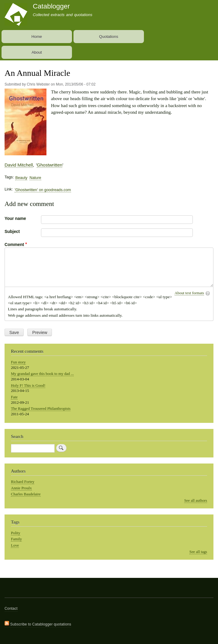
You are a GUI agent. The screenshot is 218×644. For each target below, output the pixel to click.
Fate (14, 397)
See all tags (198, 552)
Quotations (109, 37)
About (37, 52)
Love (15, 545)
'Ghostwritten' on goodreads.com (43, 190)
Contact (11, 609)
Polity (16, 533)
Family (16, 539)
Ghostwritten (49, 165)
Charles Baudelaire (26, 494)
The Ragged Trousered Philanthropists (41, 409)
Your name (15, 218)
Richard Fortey (23, 482)
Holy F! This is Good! (28, 386)
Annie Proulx (21, 488)
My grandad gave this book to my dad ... (42, 374)
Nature (35, 178)
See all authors (196, 501)
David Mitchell (19, 165)
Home (37, 37)
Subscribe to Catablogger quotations (38, 624)
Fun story (18, 362)
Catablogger (51, 6)
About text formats (189, 293)
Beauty (21, 178)
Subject (12, 231)
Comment (14, 244)
